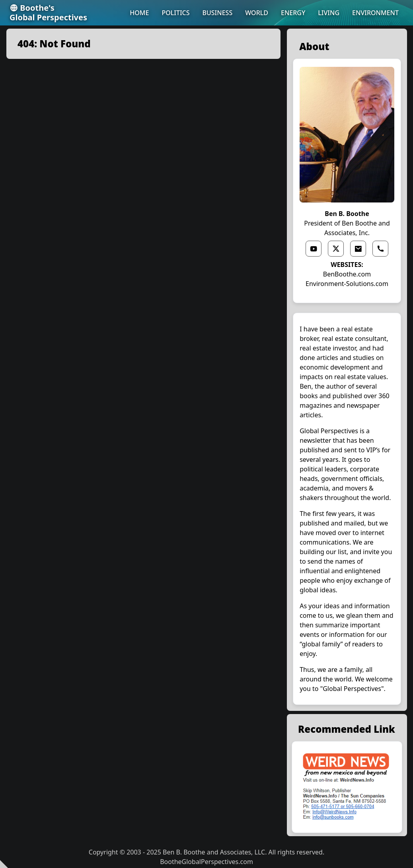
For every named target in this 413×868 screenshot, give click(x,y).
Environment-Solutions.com (347, 284)
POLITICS (175, 13)
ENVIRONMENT (375, 13)
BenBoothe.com (347, 274)
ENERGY (293, 13)
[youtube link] (314, 249)
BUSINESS (218, 13)
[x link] (336, 249)
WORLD (257, 13)
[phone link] (380, 249)
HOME (139, 13)
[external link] (347, 787)
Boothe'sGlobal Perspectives (48, 13)
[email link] (358, 249)
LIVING (329, 13)
